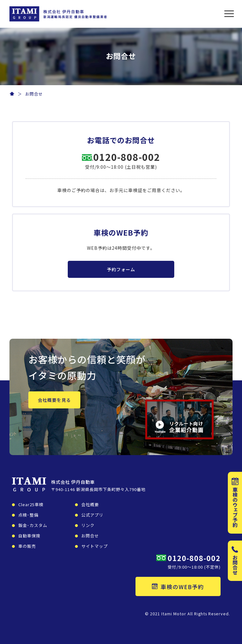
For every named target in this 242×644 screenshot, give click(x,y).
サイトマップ (95, 546)
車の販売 (27, 546)
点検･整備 (28, 515)
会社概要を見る (54, 400)
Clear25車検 (31, 504)
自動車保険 (29, 536)
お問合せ (90, 536)
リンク (88, 525)
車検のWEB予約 (178, 587)
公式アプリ (92, 515)
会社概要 (90, 504)
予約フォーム (121, 269)
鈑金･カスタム (33, 525)
